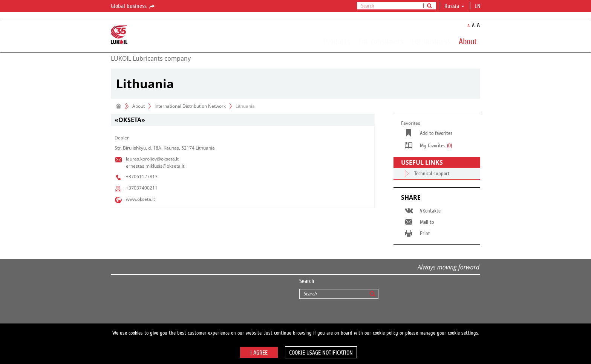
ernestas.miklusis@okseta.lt (155, 166)
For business (431, 41)
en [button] (478, 6)
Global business (133, 6)
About (468, 41)
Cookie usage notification (321, 353)
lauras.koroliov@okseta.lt (152, 159)
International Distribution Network (190, 106)
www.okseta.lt (140, 199)
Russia (454, 6)
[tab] (243, 120)
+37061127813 (142, 177)
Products (337, 41)
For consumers (381, 41)
